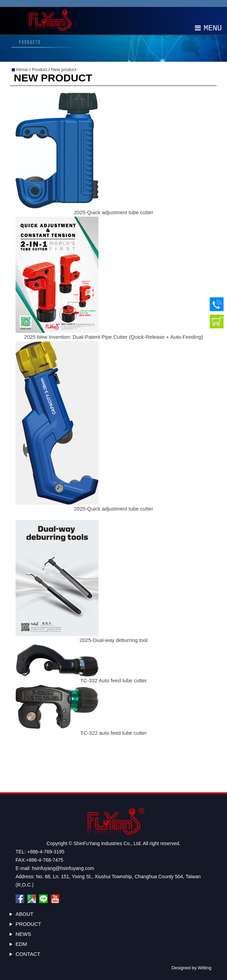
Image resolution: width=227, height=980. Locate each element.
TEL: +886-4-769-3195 (40, 852)
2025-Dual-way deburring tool (113, 640)
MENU (208, 28)
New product (64, 70)
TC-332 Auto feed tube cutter (113, 680)
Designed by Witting (191, 968)
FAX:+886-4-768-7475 (39, 860)
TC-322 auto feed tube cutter (114, 733)
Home (22, 70)
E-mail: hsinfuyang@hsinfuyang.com (55, 868)
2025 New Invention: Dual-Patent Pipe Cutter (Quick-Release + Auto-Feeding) (113, 337)
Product (40, 70)
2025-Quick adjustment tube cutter (113, 212)
